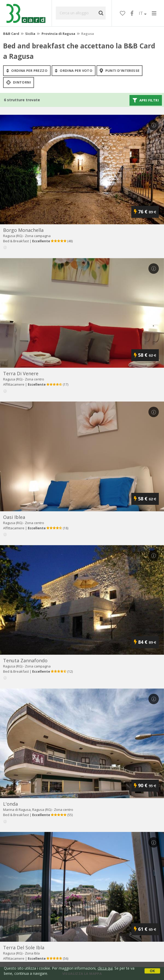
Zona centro (35, 379)
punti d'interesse (119, 71)
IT (143, 13)
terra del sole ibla (24, 947)
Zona (32, 953)
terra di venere (21, 373)
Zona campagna (38, 236)
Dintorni (19, 82)
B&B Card (11, 34)
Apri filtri (146, 100)
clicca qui (105, 968)
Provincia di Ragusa (58, 34)
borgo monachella (23, 230)
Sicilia (30, 34)
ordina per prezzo (27, 71)
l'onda (11, 804)
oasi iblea (14, 517)
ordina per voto (74, 71)
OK (152, 971)
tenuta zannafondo (25, 660)
